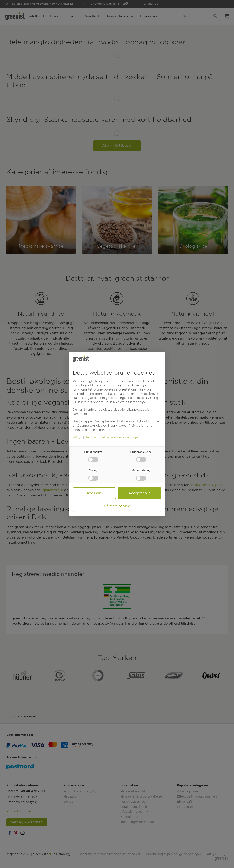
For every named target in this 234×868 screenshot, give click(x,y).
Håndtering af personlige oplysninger (112, 437)
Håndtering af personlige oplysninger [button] (100, 398)
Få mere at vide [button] (117, 506)
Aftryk (77, 437)
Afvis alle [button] (94, 493)
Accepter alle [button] (139, 493)
